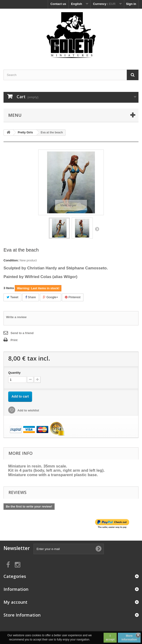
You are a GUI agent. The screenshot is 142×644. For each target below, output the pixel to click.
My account (15, 602)
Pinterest (73, 297)
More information (129, 638)
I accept (110, 638)
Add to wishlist (28, 410)
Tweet (12, 297)
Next (97, 229)
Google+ (50, 297)
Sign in (131, 4)
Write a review (16, 317)
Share (31, 297)
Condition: (11, 260)
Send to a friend (22, 333)
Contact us (58, 4)
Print (14, 340)
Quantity (14, 373)
